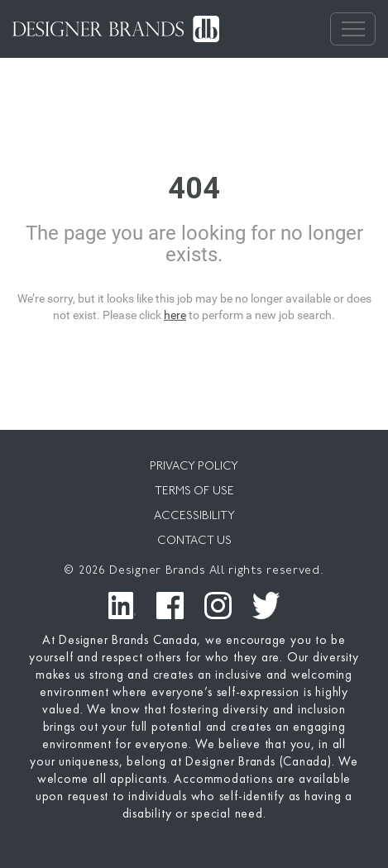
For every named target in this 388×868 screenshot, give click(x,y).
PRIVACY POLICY (194, 467)
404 (194, 188)
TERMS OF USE (194, 491)
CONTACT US (194, 541)
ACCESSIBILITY (194, 516)
